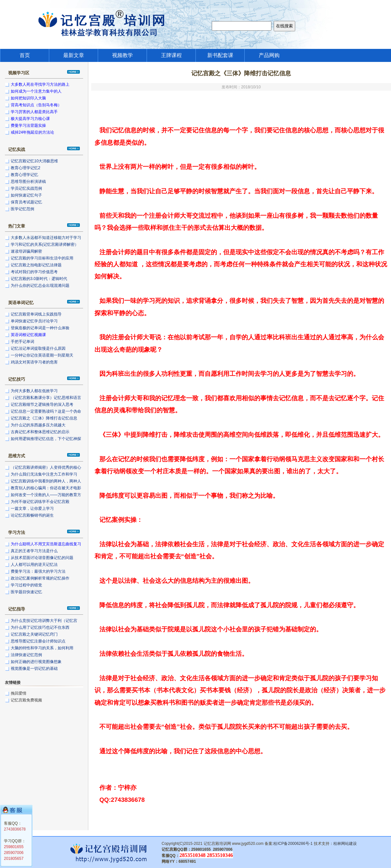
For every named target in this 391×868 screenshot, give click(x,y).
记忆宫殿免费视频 (26, 700)
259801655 (14, 847)
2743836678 (15, 829)
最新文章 (74, 55)
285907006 (14, 853)
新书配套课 (220, 55)
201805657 (14, 859)
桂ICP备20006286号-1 (293, 844)
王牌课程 (171, 55)
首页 (25, 55)
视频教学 (123, 55)
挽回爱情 (19, 693)
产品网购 (269, 55)
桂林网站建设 (345, 844)
